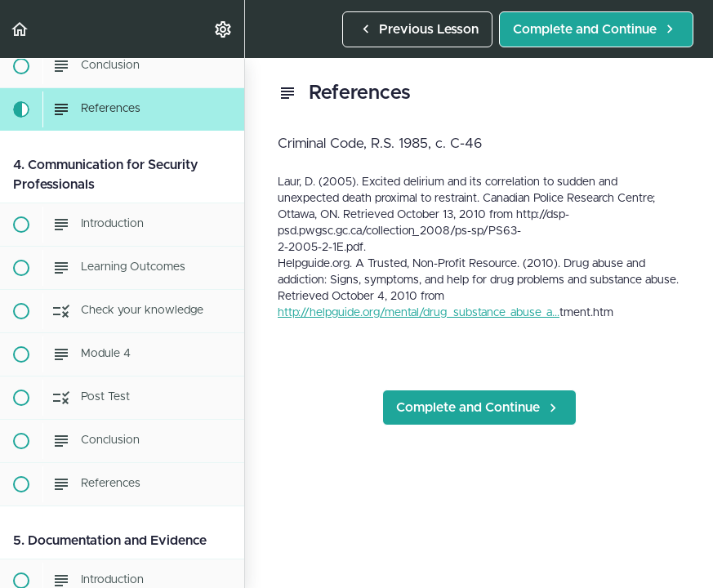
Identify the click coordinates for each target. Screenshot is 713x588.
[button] (20, 29)
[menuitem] (224, 29)
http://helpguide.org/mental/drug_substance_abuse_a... (419, 313)
